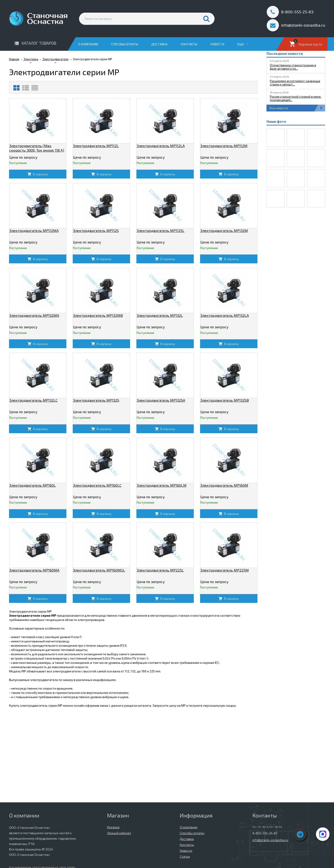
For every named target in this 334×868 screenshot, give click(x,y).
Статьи (185, 856)
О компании (88, 44)
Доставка (159, 44)
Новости (217, 44)
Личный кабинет (119, 833)
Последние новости (285, 53)
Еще (243, 44)
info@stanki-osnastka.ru (270, 840)
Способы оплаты (125, 44)
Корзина (113, 827)
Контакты (189, 44)
